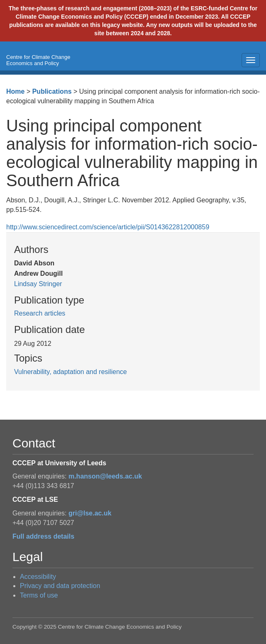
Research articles (40, 313)
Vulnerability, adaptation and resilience (70, 372)
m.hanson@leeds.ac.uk (105, 476)
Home (15, 91)
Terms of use (39, 595)
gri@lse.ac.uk (90, 513)
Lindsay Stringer (38, 284)
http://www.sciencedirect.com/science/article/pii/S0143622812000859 (108, 227)
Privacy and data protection (60, 586)
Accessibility (38, 577)
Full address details (43, 536)
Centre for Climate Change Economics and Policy (38, 60)
